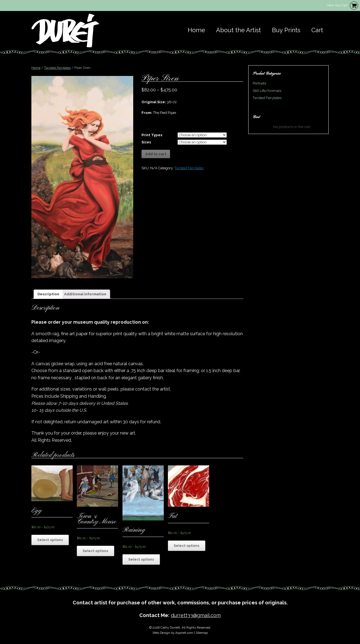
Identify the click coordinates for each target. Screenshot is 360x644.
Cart (317, 30)
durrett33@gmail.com (196, 615)
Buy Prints (286, 30)
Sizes (146, 142)
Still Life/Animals (267, 91)
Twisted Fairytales (57, 68)
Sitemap (202, 633)
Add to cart (156, 154)
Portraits (259, 83)
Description (48, 294)
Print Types (152, 135)
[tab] (48, 294)
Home (196, 30)
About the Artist (238, 30)
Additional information (85, 294)
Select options (50, 540)
